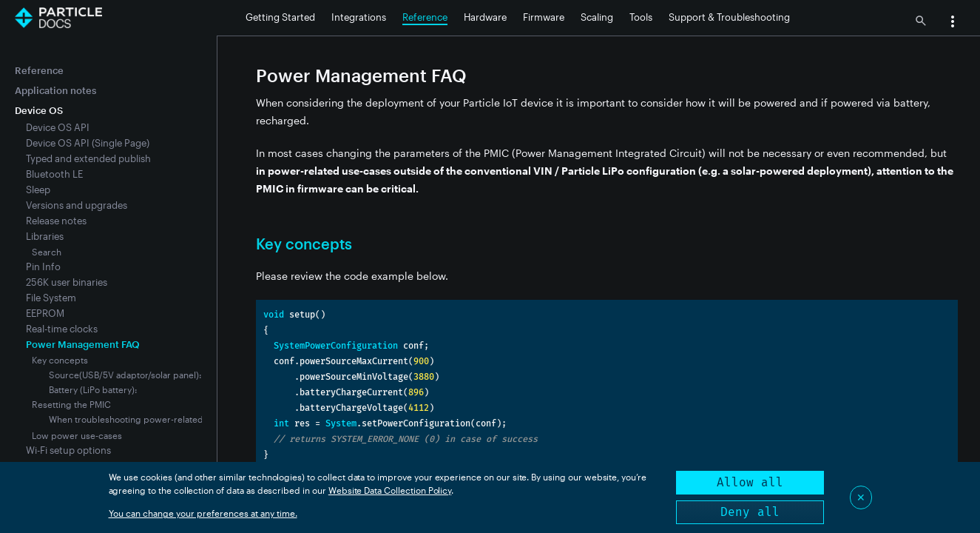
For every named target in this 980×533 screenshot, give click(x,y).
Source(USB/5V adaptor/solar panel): (125, 375)
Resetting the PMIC (71, 404)
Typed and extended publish (88, 158)
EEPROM (45, 313)
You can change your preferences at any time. (203, 513)
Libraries (45, 236)
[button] (953, 23)
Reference (425, 17)
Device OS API (58, 127)
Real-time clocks (62, 329)
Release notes (56, 221)
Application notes (55, 90)
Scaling (597, 17)
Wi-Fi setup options (68, 450)
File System (51, 298)
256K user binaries (67, 282)
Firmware (544, 17)
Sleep (38, 190)
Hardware (485, 17)
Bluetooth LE (54, 174)
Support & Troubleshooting (729, 17)
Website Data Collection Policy (390, 490)
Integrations (359, 17)
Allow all (750, 482)
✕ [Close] (861, 497)
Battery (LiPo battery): (93, 389)
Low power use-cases (77, 435)
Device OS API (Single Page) (88, 143)
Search (47, 252)
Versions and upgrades (77, 205)
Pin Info (43, 266)
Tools (641, 17)
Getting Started (280, 17)
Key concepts (60, 360)
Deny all (750, 512)
